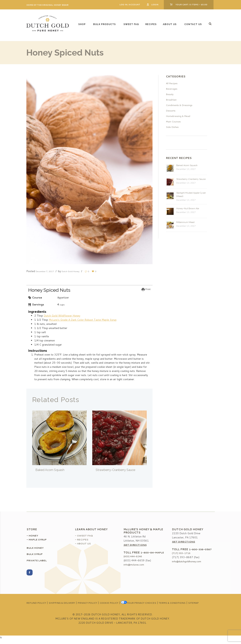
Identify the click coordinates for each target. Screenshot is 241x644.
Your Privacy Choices (156, 603)
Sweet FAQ (131, 24)
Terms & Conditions (193, 603)
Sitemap (121, 607)
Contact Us (193, 24)
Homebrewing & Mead (179, 116)
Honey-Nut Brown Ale (188, 208)
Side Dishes (173, 127)
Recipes (151, 24)
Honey (34, 536)
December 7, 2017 (47, 271)
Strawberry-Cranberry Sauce (119, 470)
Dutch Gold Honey (78, 271)
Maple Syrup (39, 540)
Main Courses (174, 121)
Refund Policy (41, 603)
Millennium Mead (185, 222)
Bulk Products (104, 24)
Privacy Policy (98, 603)
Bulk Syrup (36, 554)
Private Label (38, 561)
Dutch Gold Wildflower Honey (62, 316)
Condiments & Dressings (181, 105)
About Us (170, 24)
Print (146, 289)
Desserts (171, 111)
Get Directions (136, 545)
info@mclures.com (134, 568)
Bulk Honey (36, 548)
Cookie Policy (123, 603)
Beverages (172, 89)
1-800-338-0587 (201, 549)
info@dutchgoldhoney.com (188, 562)
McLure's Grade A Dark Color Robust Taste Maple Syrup (83, 320)
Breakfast (172, 100)
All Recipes (173, 83)
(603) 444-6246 (134, 560)
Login (155, 5)
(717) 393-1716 (182, 553)
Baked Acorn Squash (52, 470)
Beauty (170, 94)
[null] (58, 305)
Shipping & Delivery (70, 603)
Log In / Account (130, 5)
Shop (82, 24)
